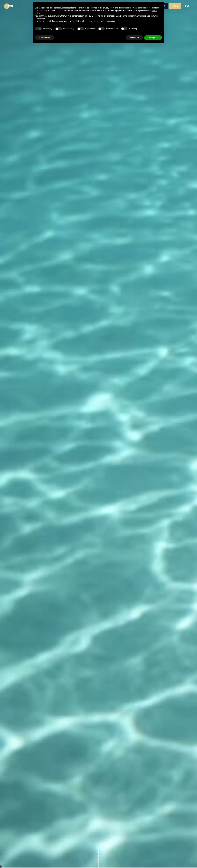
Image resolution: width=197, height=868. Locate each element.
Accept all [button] (153, 38)
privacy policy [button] (109, 8)
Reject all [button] (134, 38)
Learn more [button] (45, 38)
